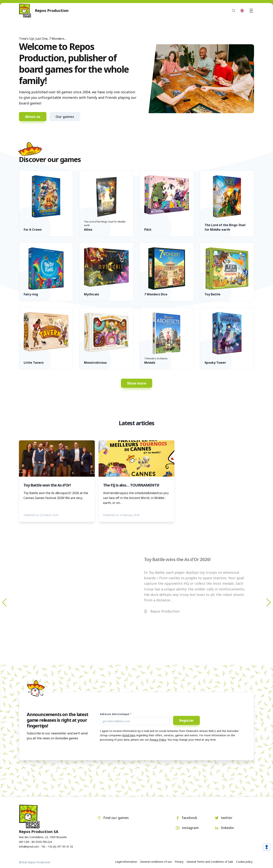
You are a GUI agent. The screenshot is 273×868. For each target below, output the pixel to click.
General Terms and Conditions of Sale (210, 862)
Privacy (179, 862)
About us (33, 117)
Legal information (126, 862)
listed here (129, 735)
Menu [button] (252, 11)
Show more (137, 383)
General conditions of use (156, 862)
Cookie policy (244, 862)
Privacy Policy (158, 740)
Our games (65, 117)
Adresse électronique (115, 714)
